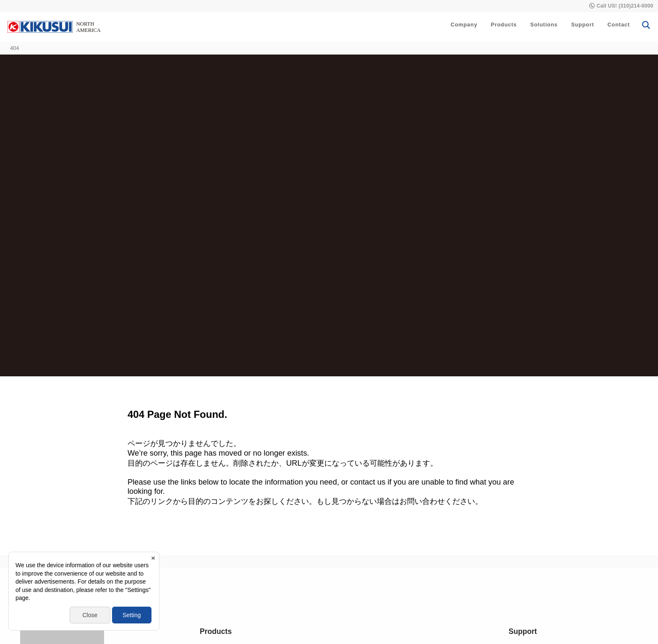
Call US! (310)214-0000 (625, 6)
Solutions (544, 25)
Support (583, 25)
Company (464, 25)
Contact (619, 25)
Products (504, 25)
